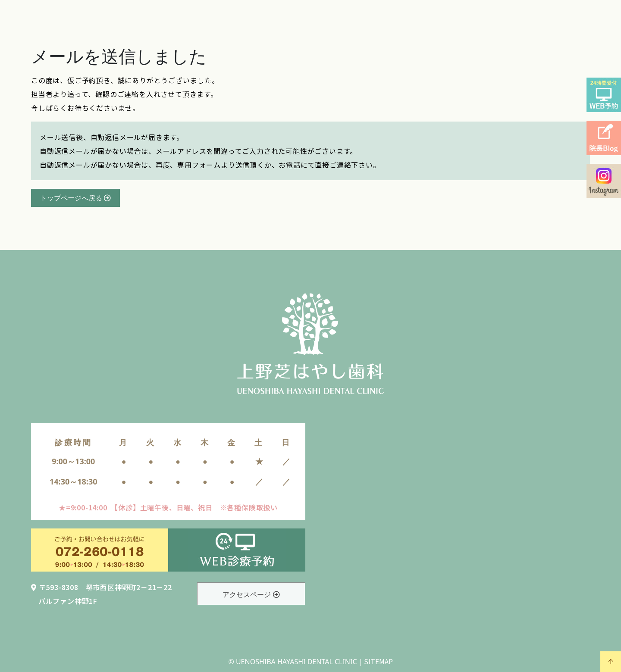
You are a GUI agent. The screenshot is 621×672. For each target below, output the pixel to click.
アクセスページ (251, 594)
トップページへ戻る (75, 198)
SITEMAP (378, 661)
